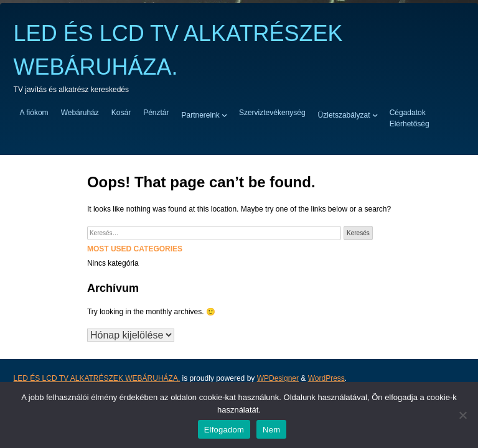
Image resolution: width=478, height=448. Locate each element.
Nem (271, 430)
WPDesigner (278, 378)
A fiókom (34, 113)
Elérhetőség (410, 124)
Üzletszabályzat (344, 114)
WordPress (326, 378)
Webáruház (80, 113)
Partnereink (201, 114)
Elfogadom (224, 430)
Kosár (121, 113)
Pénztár (156, 113)
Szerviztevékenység (272, 113)
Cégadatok (408, 113)
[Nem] (462, 415)
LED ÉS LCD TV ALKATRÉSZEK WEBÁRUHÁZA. (97, 378)
